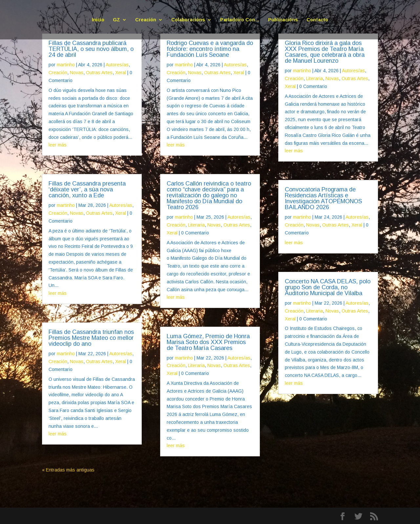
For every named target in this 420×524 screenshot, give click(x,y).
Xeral (121, 73)
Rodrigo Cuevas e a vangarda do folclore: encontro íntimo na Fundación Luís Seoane (210, 49)
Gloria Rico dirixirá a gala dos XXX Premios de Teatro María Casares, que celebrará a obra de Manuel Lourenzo (325, 52)
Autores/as (117, 65)
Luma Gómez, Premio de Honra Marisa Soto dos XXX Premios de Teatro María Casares (208, 342)
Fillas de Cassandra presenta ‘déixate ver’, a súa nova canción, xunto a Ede (87, 189)
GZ (116, 20)
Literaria (196, 225)
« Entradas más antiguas (68, 470)
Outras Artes (99, 73)
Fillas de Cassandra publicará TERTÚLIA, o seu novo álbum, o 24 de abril (91, 49)
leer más (58, 145)
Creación (146, 20)
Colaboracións (188, 20)
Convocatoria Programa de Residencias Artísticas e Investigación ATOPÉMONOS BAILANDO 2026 (323, 198)
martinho (66, 65)
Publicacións (283, 20)
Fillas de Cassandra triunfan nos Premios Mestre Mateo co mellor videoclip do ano (91, 338)
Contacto (317, 20)
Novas (77, 73)
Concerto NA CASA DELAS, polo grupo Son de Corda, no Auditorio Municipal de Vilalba (328, 287)
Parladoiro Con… (240, 20)
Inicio (98, 20)
